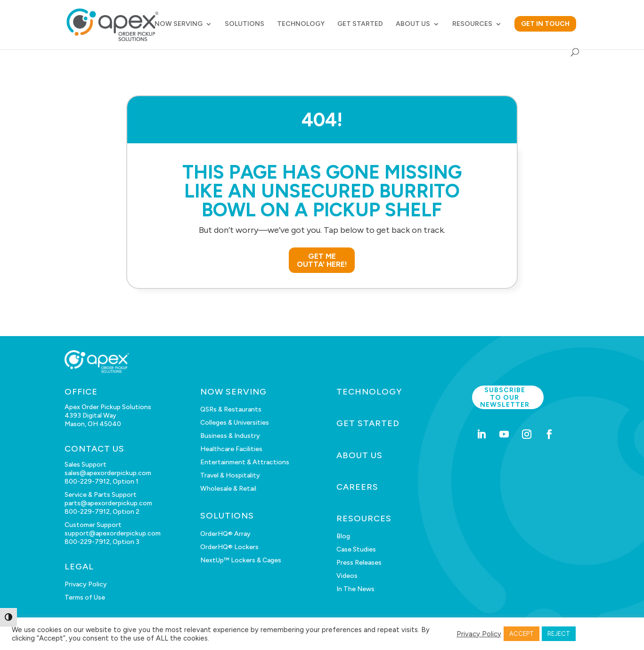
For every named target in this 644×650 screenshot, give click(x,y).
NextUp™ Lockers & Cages (241, 560)
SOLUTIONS (245, 24)
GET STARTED (360, 24)
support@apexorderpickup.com (113, 533)
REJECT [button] (559, 634)
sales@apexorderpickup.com (108, 473)
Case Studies (356, 549)
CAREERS (357, 487)
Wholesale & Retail (228, 489)
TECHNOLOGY (301, 24)
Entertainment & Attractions (245, 462)
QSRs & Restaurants (231, 409)
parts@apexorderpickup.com (108, 503)
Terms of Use (85, 597)
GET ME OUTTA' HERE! (322, 260)
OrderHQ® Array (225, 534)
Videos (347, 576)
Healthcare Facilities (231, 449)
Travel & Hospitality (230, 475)
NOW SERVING (179, 24)
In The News (355, 589)
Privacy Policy (86, 584)
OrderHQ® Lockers (229, 547)
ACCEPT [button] (522, 634)
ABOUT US (413, 24)
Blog (343, 536)
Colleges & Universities (235, 423)
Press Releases (359, 563)
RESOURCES (472, 24)
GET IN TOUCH (545, 24)
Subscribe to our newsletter (505, 397)
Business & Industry (230, 436)
